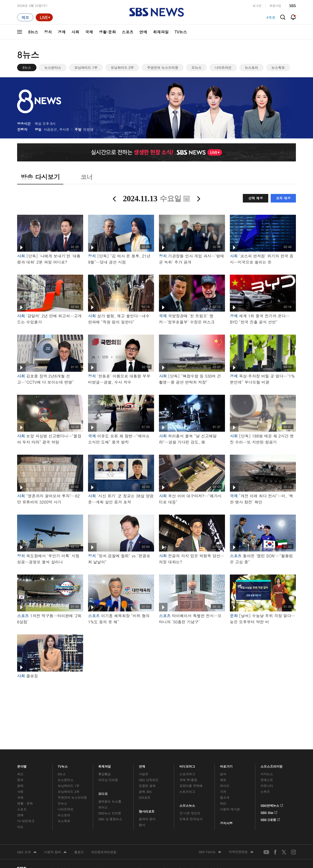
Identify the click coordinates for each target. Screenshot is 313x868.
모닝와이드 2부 (122, 68)
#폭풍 (271, 17)
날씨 (223, 774)
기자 (223, 792)
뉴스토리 (252, 68)
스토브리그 (187, 792)
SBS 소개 (27, 852)
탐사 (142, 825)
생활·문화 (107, 32)
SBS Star (269, 812)
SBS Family (210, 852)
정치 (48, 32)
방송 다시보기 (40, 177)
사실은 (144, 774)
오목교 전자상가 (191, 819)
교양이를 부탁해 (191, 786)
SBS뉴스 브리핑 (110, 813)
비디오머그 (187, 765)
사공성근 (50, 129)
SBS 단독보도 (149, 780)
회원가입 (275, 6)
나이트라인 (223, 68)
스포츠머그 (187, 774)
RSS (223, 803)
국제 (89, 32)
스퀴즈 (265, 792)
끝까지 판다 (147, 819)
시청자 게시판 (230, 809)
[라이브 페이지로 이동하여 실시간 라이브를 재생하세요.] (44, 17)
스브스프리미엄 (272, 765)
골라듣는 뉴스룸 (110, 801)
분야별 (22, 765)
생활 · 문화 (25, 803)
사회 (75, 32)
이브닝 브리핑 (108, 780)
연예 (143, 32)
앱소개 (225, 797)
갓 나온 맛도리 (190, 813)
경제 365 (145, 792)
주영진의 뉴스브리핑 (163, 68)
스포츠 (128, 32)
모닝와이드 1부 (86, 68)
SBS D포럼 (270, 819)
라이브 (225, 786)
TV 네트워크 (26, 821)
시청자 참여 (55, 852)
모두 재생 (283, 198)
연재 (142, 765)
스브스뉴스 (187, 804)
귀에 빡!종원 (188, 780)
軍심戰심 (105, 774)
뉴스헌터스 (53, 68)
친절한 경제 (147, 786)
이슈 (20, 827)
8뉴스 (33, 32)
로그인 (257, 6)
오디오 (103, 793)
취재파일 (161, 32)
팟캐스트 (267, 780)
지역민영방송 (241, 852)
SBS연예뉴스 (272, 805)
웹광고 (79, 852)
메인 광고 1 (156, 707)
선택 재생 (255, 198)
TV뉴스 (181, 32)
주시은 (64, 129)
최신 (20, 774)
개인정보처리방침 (104, 852)
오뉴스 (196, 68)
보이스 (103, 807)
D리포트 (145, 797)
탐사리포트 (147, 810)
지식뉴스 (267, 774)
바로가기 (226, 765)
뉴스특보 (278, 68)
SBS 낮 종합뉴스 (110, 819)
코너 (86, 177)
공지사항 (226, 823)
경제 (62, 32)
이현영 (88, 129)
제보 (223, 780)
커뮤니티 (267, 786)
